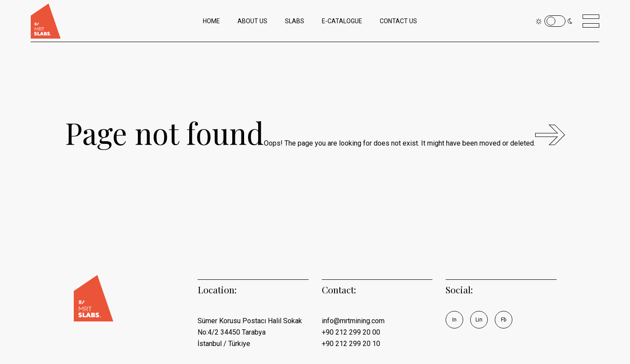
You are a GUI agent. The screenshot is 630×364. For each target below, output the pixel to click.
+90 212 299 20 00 (351, 332)
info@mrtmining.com (353, 321)
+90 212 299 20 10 (351, 344)
